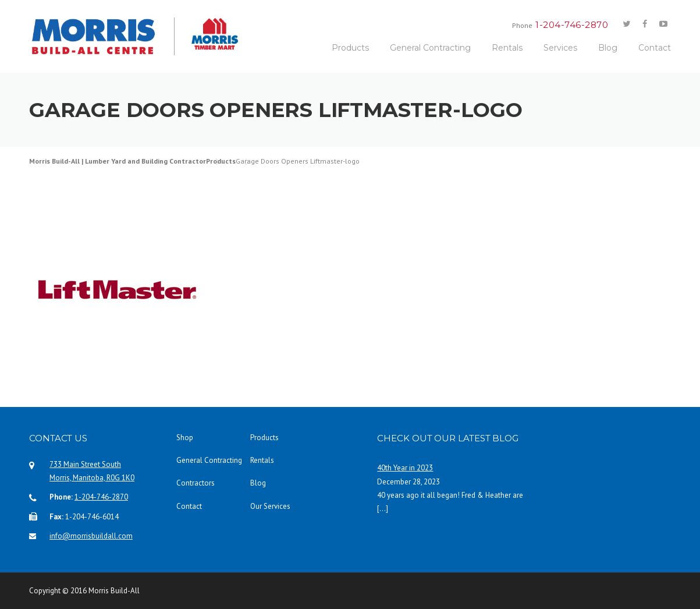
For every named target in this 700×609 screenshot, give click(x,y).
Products (350, 48)
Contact (655, 48)
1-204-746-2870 (101, 497)
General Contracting (430, 48)
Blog (608, 48)
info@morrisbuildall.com (91, 536)
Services (560, 48)
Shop (185, 438)
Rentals (507, 48)
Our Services (270, 506)
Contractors (196, 483)
